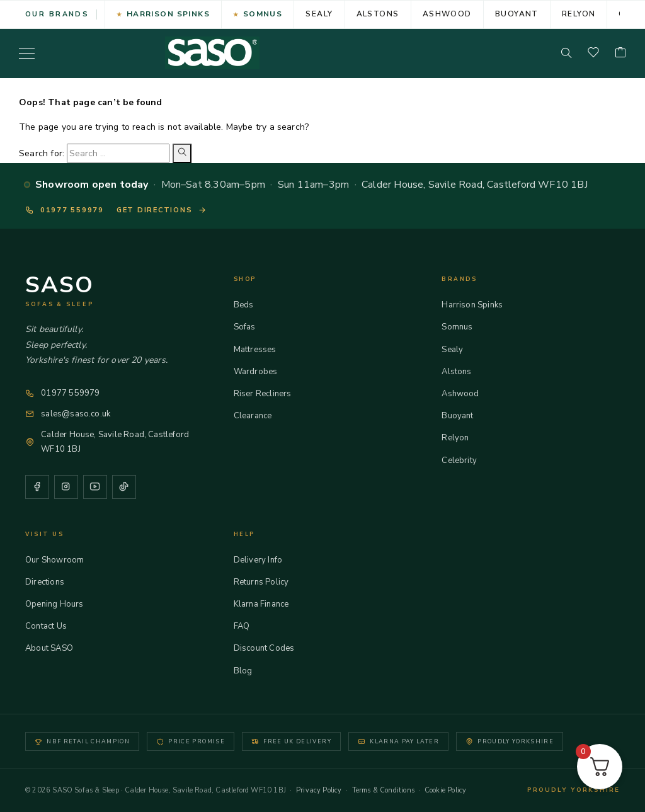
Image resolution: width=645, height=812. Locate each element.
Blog (249, 671)
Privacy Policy (319, 790)
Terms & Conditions (383, 790)
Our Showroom (60, 560)
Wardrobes (261, 372)
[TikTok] (124, 487)
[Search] (566, 53)
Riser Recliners (268, 394)
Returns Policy (267, 582)
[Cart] (620, 53)
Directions (50, 582)
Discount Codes (270, 648)
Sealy (319, 14)
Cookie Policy (445, 790)
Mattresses (261, 350)
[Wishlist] (593, 53)
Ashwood (447, 14)
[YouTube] (95, 487)
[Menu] (27, 53)
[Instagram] (66, 487)
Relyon (579, 14)
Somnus (263, 14)
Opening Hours (60, 604)
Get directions (162, 210)
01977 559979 (65, 210)
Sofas (250, 327)
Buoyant (517, 14)
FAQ (248, 626)
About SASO (55, 648)
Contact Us (52, 626)
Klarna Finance (267, 604)
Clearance (259, 416)
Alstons (378, 14)
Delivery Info (264, 560)
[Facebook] (37, 487)
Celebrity (465, 460)
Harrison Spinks (168, 14)
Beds (249, 305)
